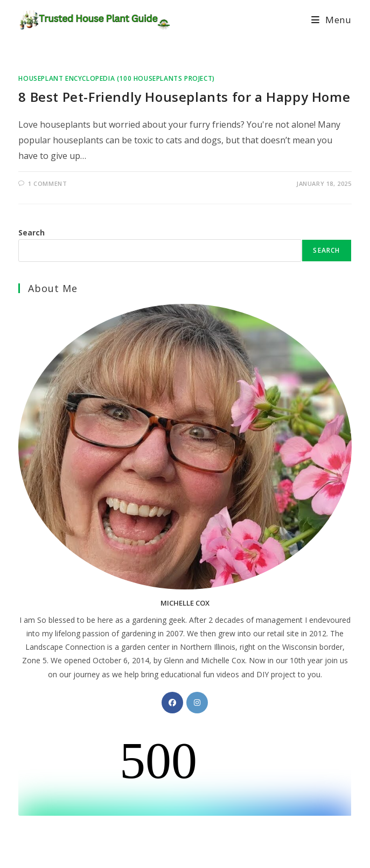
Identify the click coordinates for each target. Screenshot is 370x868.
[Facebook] (172, 703)
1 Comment (47, 183)
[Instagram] (197, 703)
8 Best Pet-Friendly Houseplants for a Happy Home (184, 97)
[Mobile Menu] (331, 20)
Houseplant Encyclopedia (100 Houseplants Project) (116, 78)
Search (32, 232)
